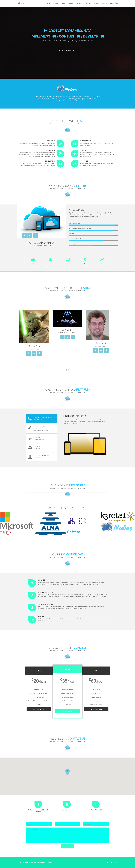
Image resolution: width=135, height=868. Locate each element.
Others (84, 508)
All (50, 508)
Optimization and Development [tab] (37, 428)
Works (71, 3)
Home (48, 3)
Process (88, 3)
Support (66, 508)
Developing (57, 508)
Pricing (96, 3)
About (63, 3)
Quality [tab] (36, 439)
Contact (104, 3)
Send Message (67, 846)
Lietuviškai (114, 3)
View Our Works (66, 50)
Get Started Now (39, 709)
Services (56, 3)
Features (79, 3)
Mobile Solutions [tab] (38, 448)
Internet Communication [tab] (40, 418)
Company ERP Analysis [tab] (39, 457)
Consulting (75, 508)
